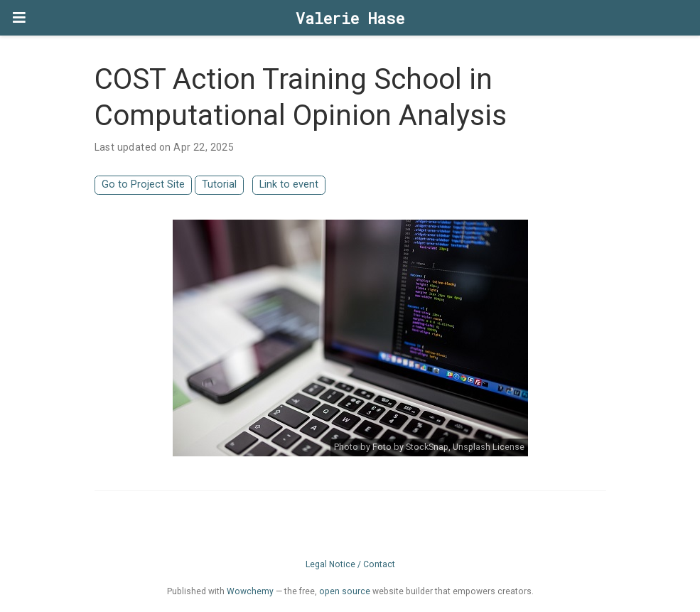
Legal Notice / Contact (350, 564)
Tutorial (219, 184)
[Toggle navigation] (19, 18)
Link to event (289, 184)
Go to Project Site (143, 184)
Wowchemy (250, 591)
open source (345, 591)
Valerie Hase (350, 18)
